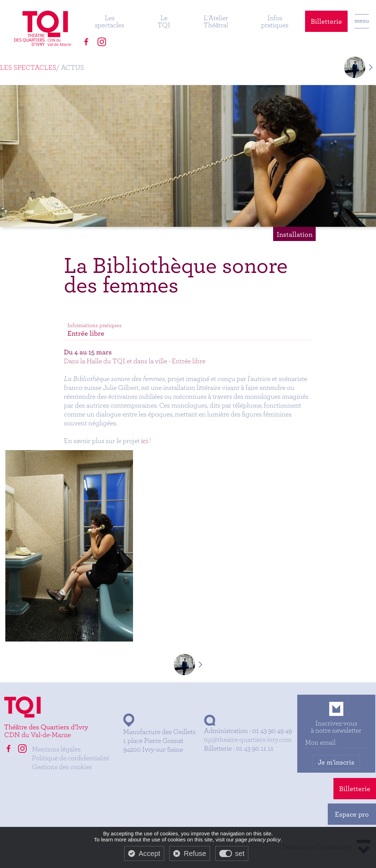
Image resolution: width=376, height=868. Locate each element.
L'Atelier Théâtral (216, 21)
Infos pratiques (275, 21)
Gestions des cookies (62, 766)
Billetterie (326, 21)
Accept (150, 853)
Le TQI (164, 21)
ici (145, 440)
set (240, 853)
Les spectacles (109, 21)
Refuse (195, 853)
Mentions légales (56, 749)
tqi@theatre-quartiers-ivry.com (248, 739)
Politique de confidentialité (70, 758)
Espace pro (352, 814)
